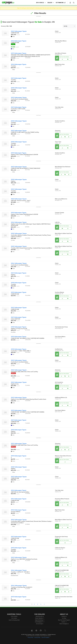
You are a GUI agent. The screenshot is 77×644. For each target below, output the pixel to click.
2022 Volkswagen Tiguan (19, 31)
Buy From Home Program (64, 620)
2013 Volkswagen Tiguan (19, 597)
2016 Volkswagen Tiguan (19, 41)
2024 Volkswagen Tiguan (19, 263)
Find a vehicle (14, 616)
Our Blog (64, 618)
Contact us (64, 616)
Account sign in (40, 624)
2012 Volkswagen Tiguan (19, 510)
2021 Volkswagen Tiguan (19, 78)
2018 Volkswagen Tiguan (19, 283)
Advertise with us (40, 616)
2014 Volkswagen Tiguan (19, 499)
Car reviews (14, 618)
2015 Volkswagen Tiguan (19, 292)
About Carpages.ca (64, 624)
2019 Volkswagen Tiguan (19, 53)
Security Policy (37, 637)
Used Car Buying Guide (14, 620)
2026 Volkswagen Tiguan (19, 222)
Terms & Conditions (45, 637)
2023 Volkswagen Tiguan (19, 98)
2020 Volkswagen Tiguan (19, 88)
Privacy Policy (31, 637)
